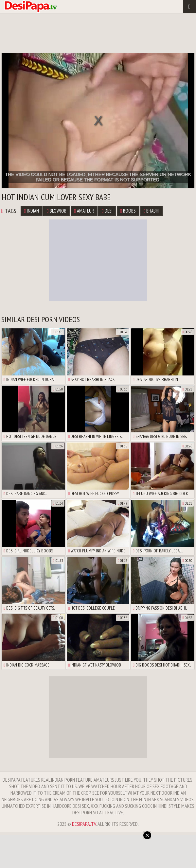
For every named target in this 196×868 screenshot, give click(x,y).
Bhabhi (151, 211)
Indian (32, 211)
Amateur (84, 211)
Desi (107, 211)
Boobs (128, 211)
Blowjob (56, 211)
